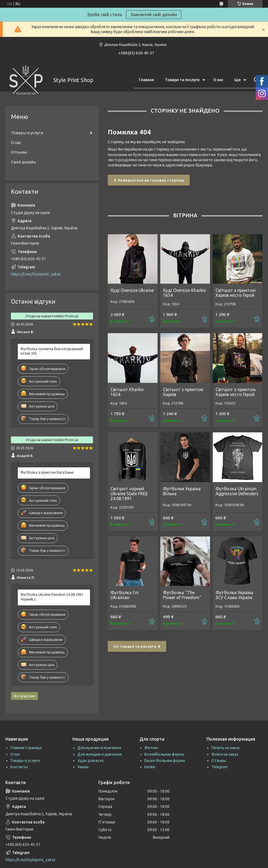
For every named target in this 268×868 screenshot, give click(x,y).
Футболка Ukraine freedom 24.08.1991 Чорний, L (52, 597)
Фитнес (152, 748)
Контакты (19, 767)
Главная (146, 80)
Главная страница (26, 748)
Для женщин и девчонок (100, 754)
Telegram (219, 767)
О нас (218, 80)
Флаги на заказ (225, 754)
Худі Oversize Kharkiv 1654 (184, 293)
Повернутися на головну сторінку (151, 180)
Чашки (83, 767)
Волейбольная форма (164, 754)
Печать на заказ (225, 748)
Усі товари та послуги (135, 646)
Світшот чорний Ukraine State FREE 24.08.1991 (129, 494)
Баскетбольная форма (165, 761)
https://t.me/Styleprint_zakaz (36, 274)
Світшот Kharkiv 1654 (127, 392)
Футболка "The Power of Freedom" (182, 595)
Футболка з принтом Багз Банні (47, 472)
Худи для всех (91, 761)
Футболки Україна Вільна (182, 491)
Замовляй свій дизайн (154, 14)
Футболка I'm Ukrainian (125, 595)
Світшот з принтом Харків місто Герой (236, 293)
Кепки (150, 767)
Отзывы (19, 152)
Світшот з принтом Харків (183, 392)
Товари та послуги (182, 80)
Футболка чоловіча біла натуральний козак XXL (52, 351)
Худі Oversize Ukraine (132, 290)
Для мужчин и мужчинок (99, 748)
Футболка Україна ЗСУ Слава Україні (234, 595)
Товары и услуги (27, 133)
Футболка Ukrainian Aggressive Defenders (237, 491)
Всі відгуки (24, 696)
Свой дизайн (23, 162)
